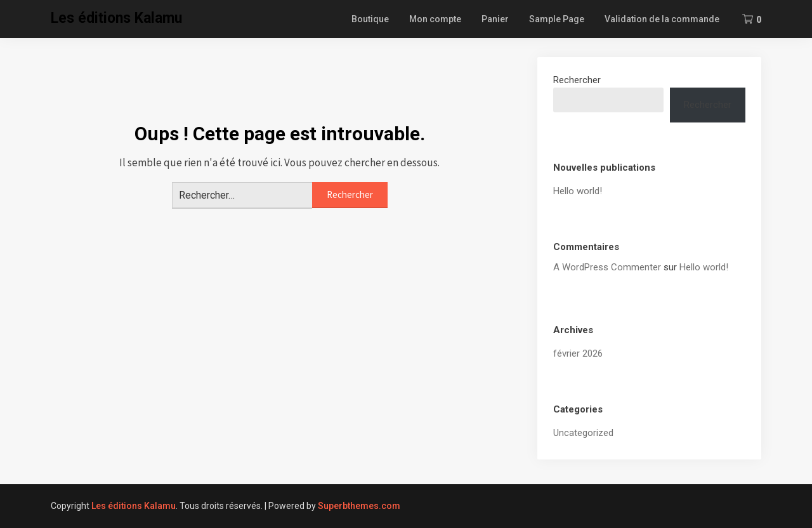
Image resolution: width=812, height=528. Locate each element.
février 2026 (578, 353)
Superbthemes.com (359, 506)
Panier (495, 19)
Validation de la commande (662, 19)
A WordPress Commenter (607, 267)
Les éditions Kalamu (116, 18)
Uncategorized (583, 433)
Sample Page (557, 19)
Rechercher (577, 80)
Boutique (370, 19)
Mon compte (435, 19)
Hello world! (578, 191)
